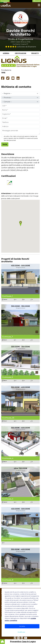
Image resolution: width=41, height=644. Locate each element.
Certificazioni (20, 53)
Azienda (6, 53)
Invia (5, 144)
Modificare (21, 632)
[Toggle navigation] (39, 5)
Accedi (37, 1)
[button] (21, 224)
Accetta (22, 626)
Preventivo (5, 1)
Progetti (35, 53)
